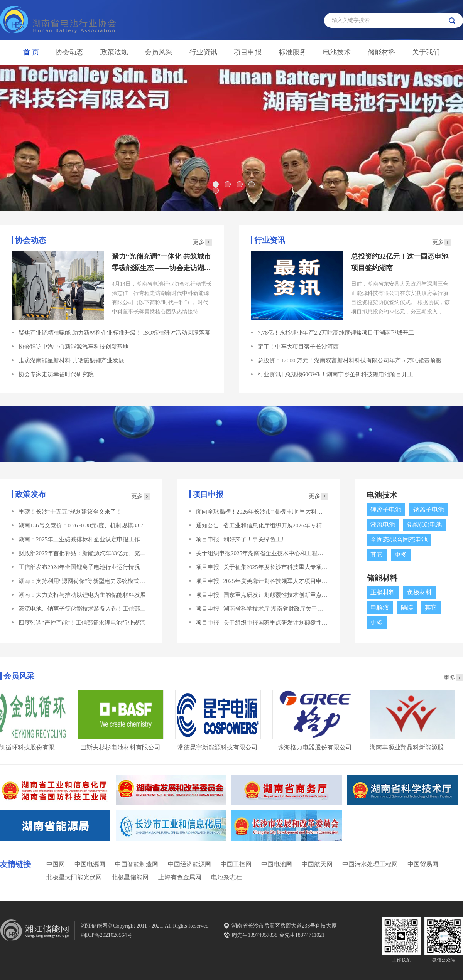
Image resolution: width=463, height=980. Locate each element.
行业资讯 (203, 52)
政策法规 (114, 52)
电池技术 (337, 52)
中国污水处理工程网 (370, 864)
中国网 (56, 864)
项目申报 (248, 52)
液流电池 (383, 525)
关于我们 (426, 52)
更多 (199, 242)
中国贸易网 (423, 864)
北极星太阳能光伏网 (74, 877)
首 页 (31, 52)
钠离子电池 (429, 509)
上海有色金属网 (180, 877)
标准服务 (292, 52)
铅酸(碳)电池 (425, 525)
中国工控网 (236, 864)
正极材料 (383, 592)
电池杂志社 (226, 877)
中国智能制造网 (137, 864)
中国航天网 (317, 864)
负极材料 (419, 592)
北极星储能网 (130, 877)
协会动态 (69, 52)
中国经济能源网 (189, 864)
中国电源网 (90, 864)
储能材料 (382, 52)
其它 (377, 555)
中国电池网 (277, 864)
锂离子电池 (386, 509)
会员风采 (159, 52)
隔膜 (407, 607)
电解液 (380, 607)
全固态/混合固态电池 (399, 540)
